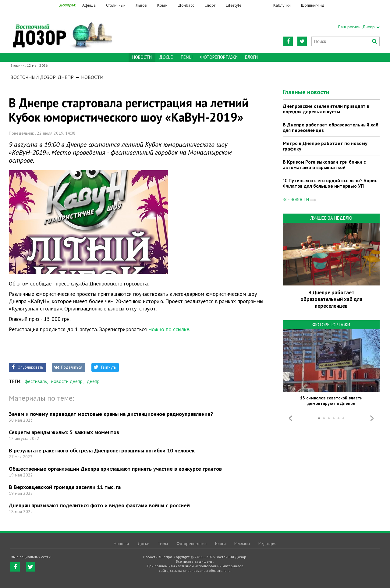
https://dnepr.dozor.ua (62, 31)
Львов (141, 5)
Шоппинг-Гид (313, 5)
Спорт (210, 5)
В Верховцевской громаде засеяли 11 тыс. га (65, 487)
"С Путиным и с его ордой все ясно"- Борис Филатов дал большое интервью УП (330, 183)
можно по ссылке (168, 329)
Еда (261, 5)
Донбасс (186, 5)
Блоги (251, 57)
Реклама (242, 544)
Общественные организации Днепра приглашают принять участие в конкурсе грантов (115, 469)
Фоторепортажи (219, 57)
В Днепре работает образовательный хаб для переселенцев (331, 127)
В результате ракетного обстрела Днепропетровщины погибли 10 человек (102, 450)
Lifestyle (234, 5)
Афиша (89, 5)
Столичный (116, 5)
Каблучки (282, 5)
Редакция (267, 544)
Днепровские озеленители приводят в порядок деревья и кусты (326, 109)
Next (372, 418)
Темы (186, 57)
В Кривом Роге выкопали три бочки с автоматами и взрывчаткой (324, 165)
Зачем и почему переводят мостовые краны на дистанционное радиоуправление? (111, 414)
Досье (166, 57)
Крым (162, 5)
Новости (92, 77)
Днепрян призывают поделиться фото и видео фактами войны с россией (99, 505)
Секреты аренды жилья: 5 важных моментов (64, 432)
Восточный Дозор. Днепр (42, 77)
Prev (290, 418)
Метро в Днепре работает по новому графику (325, 146)
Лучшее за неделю (331, 218)
